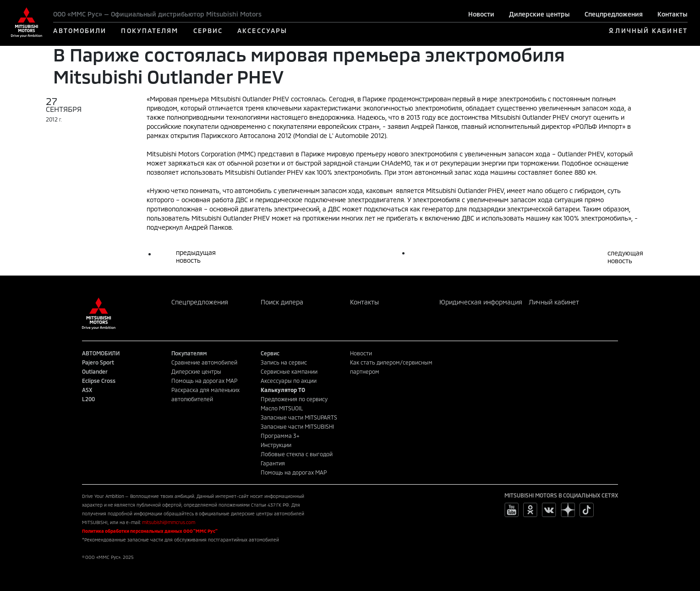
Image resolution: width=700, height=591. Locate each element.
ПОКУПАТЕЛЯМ (150, 30)
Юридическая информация (481, 302)
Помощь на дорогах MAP (204, 381)
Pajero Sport (98, 362)
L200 (88, 399)
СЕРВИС (208, 30)
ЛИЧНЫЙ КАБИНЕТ (651, 30)
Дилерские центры (539, 14)
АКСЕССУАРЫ (262, 30)
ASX (87, 390)
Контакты (673, 14)
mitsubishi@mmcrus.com (169, 522)
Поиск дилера (282, 302)
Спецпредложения (614, 14)
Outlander (95, 371)
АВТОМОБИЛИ (80, 30)
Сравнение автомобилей (204, 362)
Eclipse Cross (99, 381)
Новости (481, 14)
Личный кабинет (554, 302)
